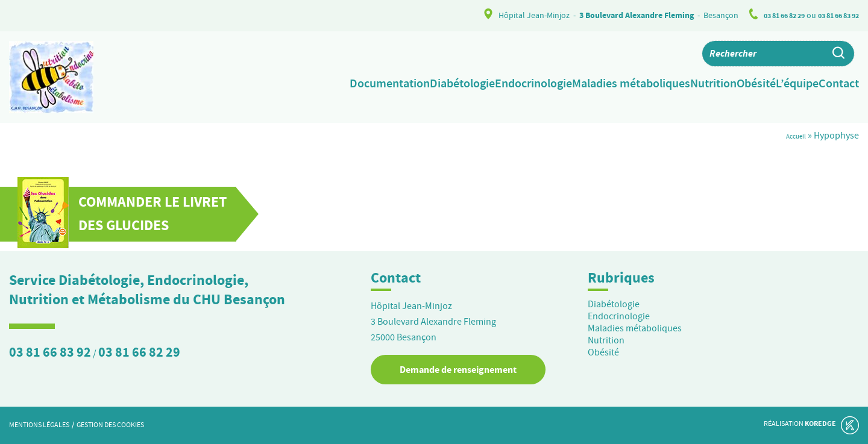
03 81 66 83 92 (834, 15)
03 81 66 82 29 (772, 15)
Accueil (791, 136)
